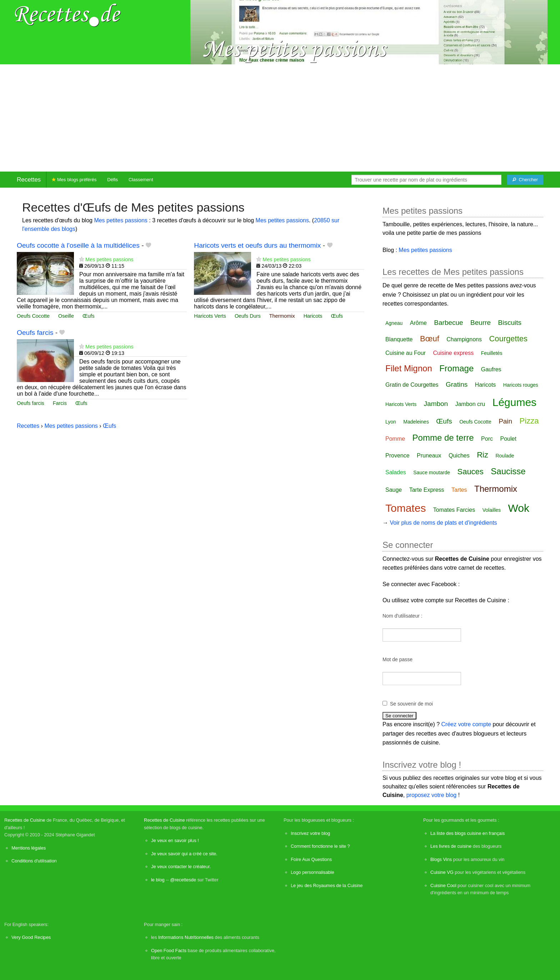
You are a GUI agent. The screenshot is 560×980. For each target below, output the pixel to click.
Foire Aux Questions (311, 859)
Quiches (459, 456)
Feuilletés (492, 353)
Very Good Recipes (31, 937)
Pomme (395, 439)
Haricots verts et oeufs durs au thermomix (257, 245)
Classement (141, 180)
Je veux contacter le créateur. (181, 867)
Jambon (436, 404)
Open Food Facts (169, 951)
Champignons (464, 339)
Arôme (418, 323)
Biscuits (510, 323)
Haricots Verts (210, 316)
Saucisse (508, 471)
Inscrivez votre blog (310, 833)
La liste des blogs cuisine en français (467, 833)
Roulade (505, 456)
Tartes (459, 490)
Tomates (406, 508)
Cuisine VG (442, 872)
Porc (487, 439)
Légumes (514, 402)
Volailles (492, 510)
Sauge (394, 490)
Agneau (394, 323)
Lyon (391, 422)
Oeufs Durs (248, 316)
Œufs (89, 316)
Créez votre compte (466, 724)
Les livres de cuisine (451, 846)
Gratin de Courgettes (412, 385)
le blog (158, 880)
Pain (505, 421)
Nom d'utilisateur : (402, 616)
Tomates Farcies (454, 510)
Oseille (66, 316)
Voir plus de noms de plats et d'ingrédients (443, 523)
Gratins (457, 384)
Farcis (60, 403)
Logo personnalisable (312, 872)
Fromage (456, 368)
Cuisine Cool (443, 885)
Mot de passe (397, 659)
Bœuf (430, 339)
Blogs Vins (441, 859)
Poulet (508, 439)
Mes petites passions (121, 220)
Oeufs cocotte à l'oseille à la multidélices (78, 245)
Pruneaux (429, 456)
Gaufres (491, 369)
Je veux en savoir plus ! (175, 840)
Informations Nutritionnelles (186, 937)
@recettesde (183, 880)
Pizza (529, 421)
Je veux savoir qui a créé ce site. (184, 854)
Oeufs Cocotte (33, 316)
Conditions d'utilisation (34, 861)
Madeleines (416, 422)
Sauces (470, 472)
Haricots (313, 316)
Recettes (29, 180)
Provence (397, 456)
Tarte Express (427, 490)
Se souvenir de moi (411, 704)
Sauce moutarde (432, 472)
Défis (112, 180)
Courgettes (508, 339)
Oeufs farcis (35, 333)
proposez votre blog (432, 795)
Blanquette (399, 339)
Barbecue (448, 323)
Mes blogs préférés (74, 180)
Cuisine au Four (406, 353)
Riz (482, 455)
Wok (519, 508)
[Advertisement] (280, 118)
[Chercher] (525, 180)
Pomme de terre (443, 438)
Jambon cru (470, 404)
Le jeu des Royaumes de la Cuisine (327, 885)
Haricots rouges (521, 385)
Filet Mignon (409, 368)
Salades (396, 472)
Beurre (481, 323)
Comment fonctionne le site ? (320, 846)
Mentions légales (29, 848)
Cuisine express (453, 353)
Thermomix (282, 316)
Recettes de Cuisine (25, 820)
